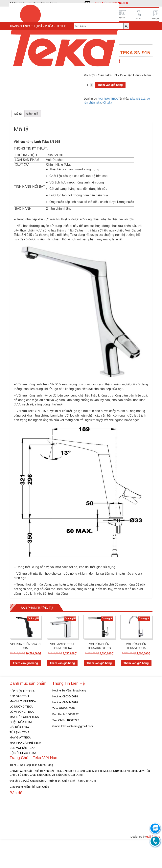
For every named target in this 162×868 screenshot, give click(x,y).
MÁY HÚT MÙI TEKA (23, 731)
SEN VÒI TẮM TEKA (23, 777)
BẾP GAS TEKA (20, 726)
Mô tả (18, 143)
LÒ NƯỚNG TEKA (21, 736)
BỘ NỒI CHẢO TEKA (23, 782)
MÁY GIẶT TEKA (20, 767)
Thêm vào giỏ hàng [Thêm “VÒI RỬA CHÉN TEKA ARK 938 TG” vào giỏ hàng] (99, 692)
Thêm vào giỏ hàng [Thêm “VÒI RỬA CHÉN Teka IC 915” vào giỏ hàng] (25, 692)
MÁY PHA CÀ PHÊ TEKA (25, 772)
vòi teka (107, 103)
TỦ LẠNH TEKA (20, 762)
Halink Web (153, 866)
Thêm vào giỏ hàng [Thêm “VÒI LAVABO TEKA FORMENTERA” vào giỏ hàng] (62, 692)
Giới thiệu (32, 26)
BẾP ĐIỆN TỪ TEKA (22, 720)
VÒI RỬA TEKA (108, 99)
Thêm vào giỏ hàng (110, 85)
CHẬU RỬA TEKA (21, 751)
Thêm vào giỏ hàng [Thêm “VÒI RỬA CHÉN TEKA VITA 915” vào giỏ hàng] (136, 692)
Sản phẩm (46, 26)
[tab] (18, 143)
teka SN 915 (138, 99)
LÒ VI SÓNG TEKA (22, 741)
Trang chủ (17, 26)
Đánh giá (32, 143)
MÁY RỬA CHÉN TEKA (24, 746)
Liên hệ (61, 26)
